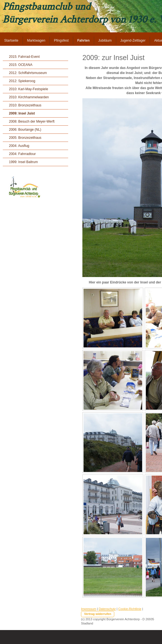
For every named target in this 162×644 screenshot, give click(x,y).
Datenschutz (107, 609)
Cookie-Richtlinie (130, 609)
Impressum (89, 609)
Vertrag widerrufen (98, 614)
